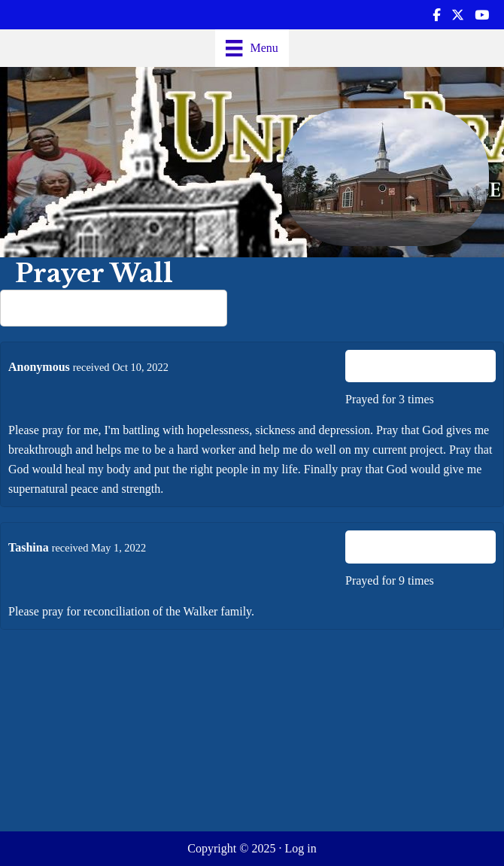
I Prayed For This (421, 366)
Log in (300, 848)
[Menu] (252, 48)
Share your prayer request (114, 306)
